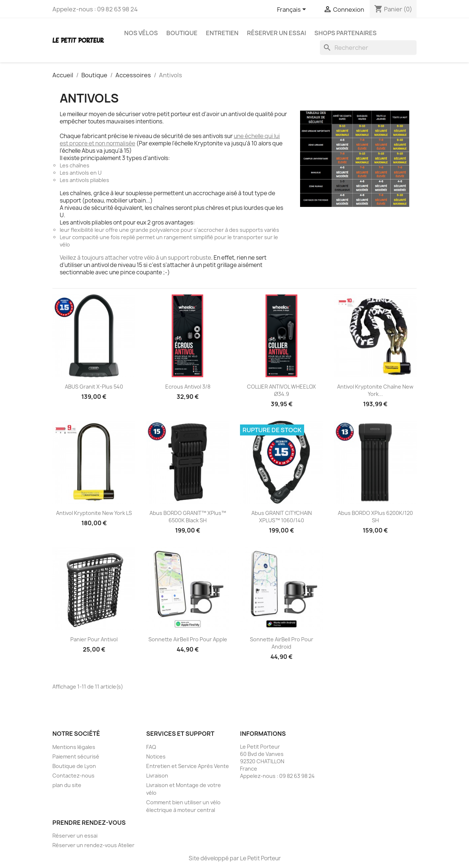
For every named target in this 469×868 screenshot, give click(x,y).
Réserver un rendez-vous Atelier (93, 845)
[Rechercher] (368, 48)
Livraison (157, 776)
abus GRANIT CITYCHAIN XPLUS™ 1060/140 (282, 517)
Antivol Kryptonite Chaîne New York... (375, 390)
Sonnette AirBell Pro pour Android (282, 643)
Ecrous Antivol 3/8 (188, 387)
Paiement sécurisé (76, 756)
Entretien (222, 33)
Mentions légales (74, 747)
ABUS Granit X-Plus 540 (94, 387)
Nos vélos (141, 33)
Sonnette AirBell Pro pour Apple (188, 639)
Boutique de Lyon (74, 766)
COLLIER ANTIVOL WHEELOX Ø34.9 (281, 390)
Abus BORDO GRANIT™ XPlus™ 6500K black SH (188, 517)
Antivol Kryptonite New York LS (94, 513)
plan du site (67, 785)
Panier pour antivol (94, 639)
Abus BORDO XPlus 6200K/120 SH (375, 517)
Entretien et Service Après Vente (188, 766)
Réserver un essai (276, 33)
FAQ (151, 747)
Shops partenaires (346, 33)
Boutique (182, 33)
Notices (156, 756)
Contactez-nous (73, 776)
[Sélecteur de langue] (293, 10)
